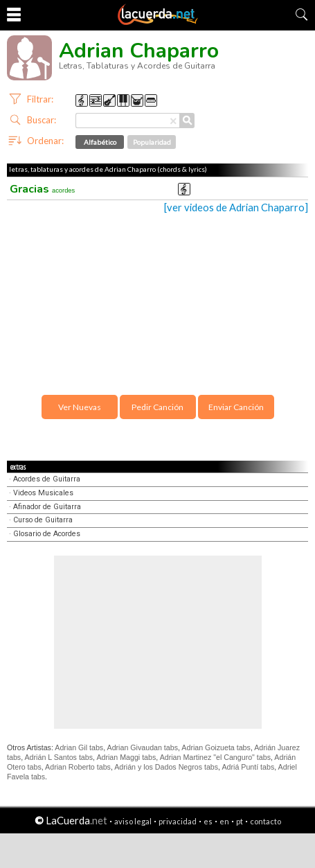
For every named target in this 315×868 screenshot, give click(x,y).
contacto (265, 821)
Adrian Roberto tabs (78, 767)
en (224, 821)
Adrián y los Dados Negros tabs (166, 767)
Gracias (42, 189)
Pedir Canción (157, 407)
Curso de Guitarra (43, 520)
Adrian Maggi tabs (126, 757)
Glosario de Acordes (47, 534)
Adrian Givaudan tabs (143, 747)
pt (240, 821)
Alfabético (100, 142)
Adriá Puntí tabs (248, 767)
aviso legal (133, 821)
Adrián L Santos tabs (59, 757)
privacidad (178, 821)
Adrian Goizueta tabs (216, 747)
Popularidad (152, 142)
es (208, 821)
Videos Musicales (43, 493)
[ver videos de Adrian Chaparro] (236, 207)
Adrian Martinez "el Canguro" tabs (215, 757)
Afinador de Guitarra (47, 507)
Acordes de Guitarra (47, 479)
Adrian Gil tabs (79, 747)
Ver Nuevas (80, 407)
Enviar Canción (236, 407)
